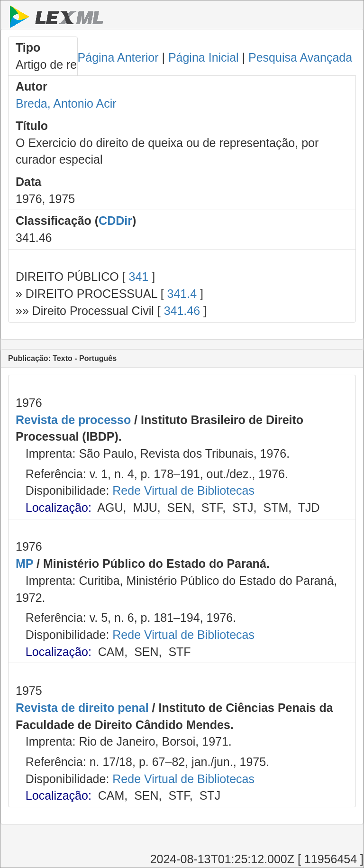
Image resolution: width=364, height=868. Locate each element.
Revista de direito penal (82, 708)
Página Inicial (204, 57)
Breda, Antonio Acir (66, 103)
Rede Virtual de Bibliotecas (183, 490)
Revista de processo (73, 420)
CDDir (115, 221)
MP (24, 563)
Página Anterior (118, 57)
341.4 (182, 294)
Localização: (59, 508)
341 (138, 277)
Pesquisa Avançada (300, 57)
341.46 (182, 311)
